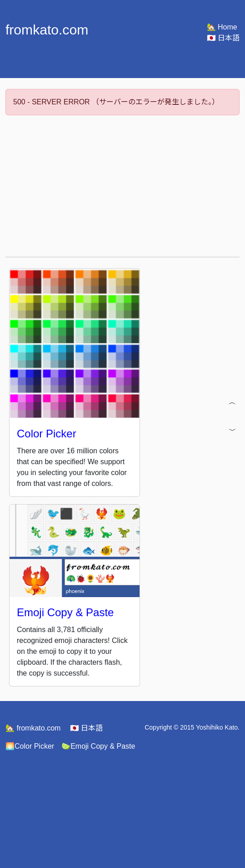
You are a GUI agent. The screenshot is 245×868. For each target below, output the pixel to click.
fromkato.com (33, 728)
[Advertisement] (124, 186)
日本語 (223, 38)
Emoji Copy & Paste (98, 746)
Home (222, 27)
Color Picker (30, 746)
